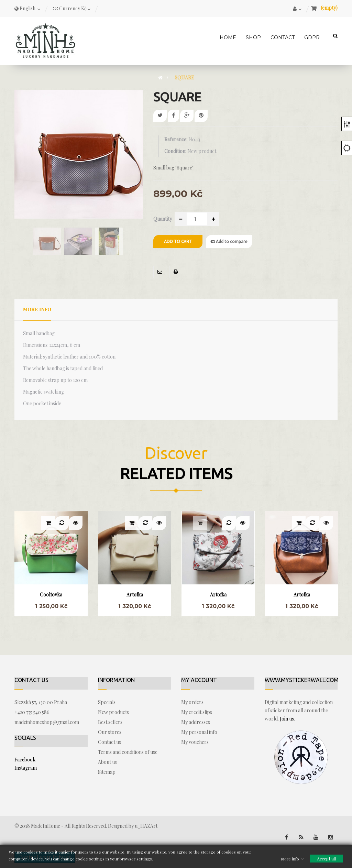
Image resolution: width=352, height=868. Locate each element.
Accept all (326, 858)
